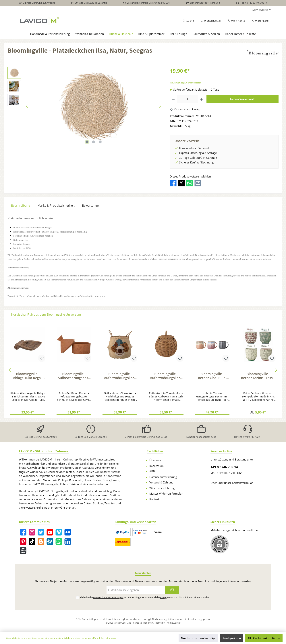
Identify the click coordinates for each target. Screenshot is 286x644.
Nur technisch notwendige (198, 638)
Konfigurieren (232, 638)
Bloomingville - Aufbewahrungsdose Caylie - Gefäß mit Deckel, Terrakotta (74, 376)
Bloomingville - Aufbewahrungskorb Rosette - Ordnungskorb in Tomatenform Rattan (166, 376)
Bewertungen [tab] (91, 206)
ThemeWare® (173, 623)
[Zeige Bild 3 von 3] (100, 142)
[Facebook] (23, 532)
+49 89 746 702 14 (224, 467)
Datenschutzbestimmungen (108, 597)
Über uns (155, 460)
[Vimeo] (59, 532)
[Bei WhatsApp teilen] (190, 183)
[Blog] (50, 541)
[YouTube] (50, 532)
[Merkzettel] (211, 21)
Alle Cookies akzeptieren (264, 638)
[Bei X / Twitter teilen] (181, 183)
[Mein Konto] (236, 21)
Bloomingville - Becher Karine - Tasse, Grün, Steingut (258, 376)
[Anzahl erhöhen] (201, 99)
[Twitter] (41, 532)
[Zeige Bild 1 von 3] (87, 142)
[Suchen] (188, 21)
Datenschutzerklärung (163, 477)
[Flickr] (68, 532)
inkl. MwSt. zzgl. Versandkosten (186, 83)
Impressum (156, 466)
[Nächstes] (160, 106)
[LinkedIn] (68, 541)
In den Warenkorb (243, 99)
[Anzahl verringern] (173, 99)
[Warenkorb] (259, 21)
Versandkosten (134, 619)
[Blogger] (41, 541)
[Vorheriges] (28, 106)
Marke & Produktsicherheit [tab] (56, 206)
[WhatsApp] (59, 541)
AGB (152, 471)
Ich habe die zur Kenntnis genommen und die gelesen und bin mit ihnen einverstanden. (145, 597)
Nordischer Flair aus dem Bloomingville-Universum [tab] (46, 315)
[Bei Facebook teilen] (173, 183)
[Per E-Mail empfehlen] (198, 183)
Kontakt (154, 499)
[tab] (21, 205)
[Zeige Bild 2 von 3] (94, 142)
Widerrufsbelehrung (162, 488)
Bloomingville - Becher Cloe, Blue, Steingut (212, 376)
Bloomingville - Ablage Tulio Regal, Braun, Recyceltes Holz (28, 376)
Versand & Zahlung (161, 482)
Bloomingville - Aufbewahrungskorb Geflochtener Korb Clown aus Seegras (120, 376)
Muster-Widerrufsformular (166, 493)
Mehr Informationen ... (105, 638)
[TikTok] (32, 541)
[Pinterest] (23, 541)
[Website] (23, 551)
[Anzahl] (187, 99)
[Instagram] (32, 532)
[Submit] (172, 590)
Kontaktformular (242, 483)
